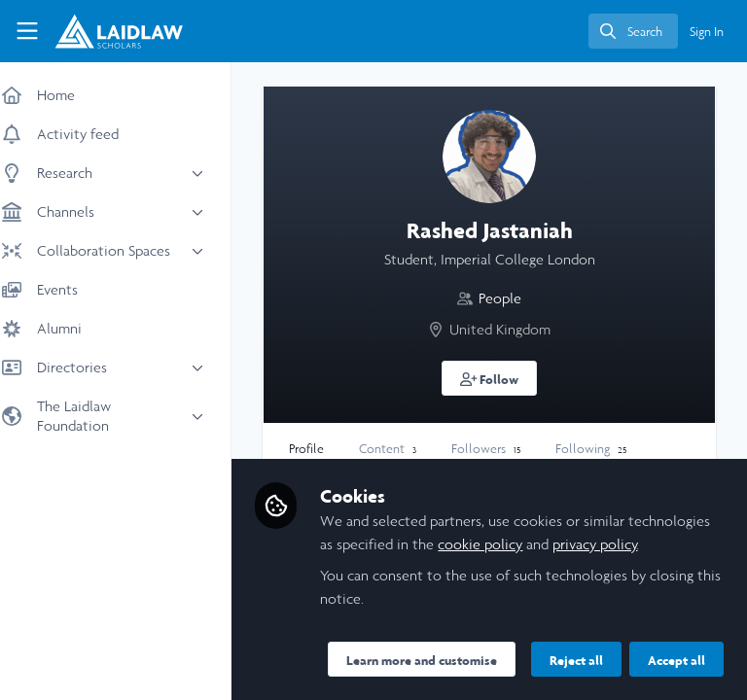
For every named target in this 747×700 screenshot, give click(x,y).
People (509, 298)
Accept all (491, 660)
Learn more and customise (439, 617)
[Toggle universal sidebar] (27, 31)
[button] (498, 378)
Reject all (391, 660)
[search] (633, 31)
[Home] (103, 31)
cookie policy (583, 501)
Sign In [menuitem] (707, 32)
